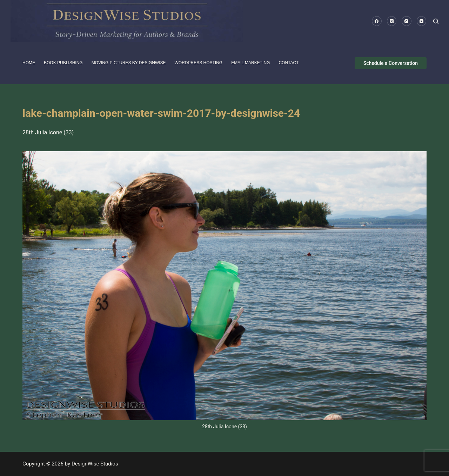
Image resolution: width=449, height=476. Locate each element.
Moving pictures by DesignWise (129, 63)
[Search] (436, 21)
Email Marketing (250, 63)
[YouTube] (422, 21)
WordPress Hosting (199, 63)
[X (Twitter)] (392, 21)
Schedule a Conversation (391, 63)
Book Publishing (63, 63)
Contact (289, 63)
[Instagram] (407, 21)
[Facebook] (377, 21)
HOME (29, 63)
